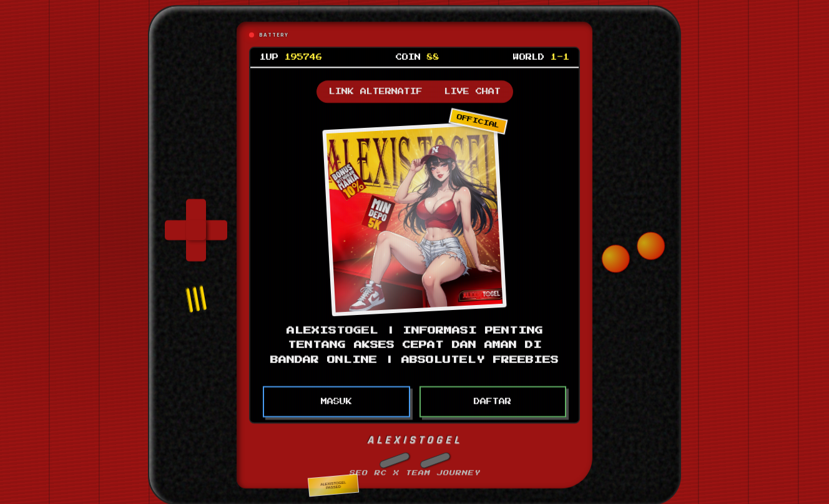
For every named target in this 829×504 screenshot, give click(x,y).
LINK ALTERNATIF (376, 90)
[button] (394, 458)
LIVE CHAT (473, 90)
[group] (196, 228)
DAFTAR (493, 400)
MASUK (336, 400)
